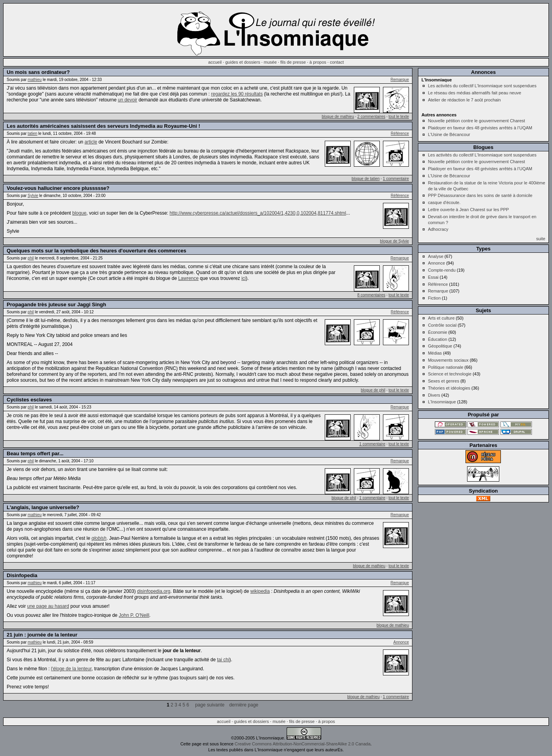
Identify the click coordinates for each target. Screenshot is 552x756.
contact (337, 62)
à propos (318, 62)
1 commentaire (396, 179)
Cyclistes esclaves (29, 400)
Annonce (401, 642)
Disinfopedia (22, 575)
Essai (433, 277)
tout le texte (399, 117)
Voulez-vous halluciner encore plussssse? (58, 188)
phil (31, 258)
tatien (32, 133)
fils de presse (293, 62)
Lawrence (188, 278)
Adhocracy (438, 229)
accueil (215, 62)
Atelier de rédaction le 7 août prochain (464, 100)
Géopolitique (440, 346)
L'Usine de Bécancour (449, 134)
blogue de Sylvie (395, 241)
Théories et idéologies (449, 388)
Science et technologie (450, 374)
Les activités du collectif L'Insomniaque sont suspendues (482, 86)
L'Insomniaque (442, 402)
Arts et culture (441, 318)
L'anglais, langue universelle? (43, 507)
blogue (79, 213)
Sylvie (33, 196)
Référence (400, 133)
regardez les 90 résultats (237, 94)
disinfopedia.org (154, 591)
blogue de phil (373, 390)
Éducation (437, 339)
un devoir (128, 100)
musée (270, 62)
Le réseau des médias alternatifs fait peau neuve (474, 93)
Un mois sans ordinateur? (38, 72)
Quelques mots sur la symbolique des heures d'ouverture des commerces (97, 251)
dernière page (244, 705)
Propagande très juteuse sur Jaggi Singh (56, 304)
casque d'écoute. (444, 202)
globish (99, 538)
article (91, 142)
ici (244, 278)
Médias (435, 353)
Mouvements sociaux (448, 360)
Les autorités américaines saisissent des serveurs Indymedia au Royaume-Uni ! (103, 126)
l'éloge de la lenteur (71, 669)
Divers (434, 395)
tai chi (223, 660)
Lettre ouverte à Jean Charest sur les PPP (468, 210)
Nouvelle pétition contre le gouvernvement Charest (476, 121)
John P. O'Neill (134, 615)
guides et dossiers (243, 62)
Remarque (400, 80)
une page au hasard (48, 606)
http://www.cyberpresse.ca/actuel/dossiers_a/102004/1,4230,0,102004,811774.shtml (258, 213)
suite (541, 239)
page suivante (210, 705)
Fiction (434, 298)
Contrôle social (442, 325)
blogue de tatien (365, 179)
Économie (437, 332)
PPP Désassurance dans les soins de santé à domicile (480, 195)
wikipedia (260, 591)
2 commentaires (371, 117)
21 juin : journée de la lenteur (42, 635)
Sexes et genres (443, 381)
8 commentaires (371, 295)
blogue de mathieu (338, 117)
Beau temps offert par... (35, 453)
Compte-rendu (442, 270)
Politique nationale (445, 367)
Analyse (435, 256)
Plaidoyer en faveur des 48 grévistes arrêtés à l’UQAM (480, 128)
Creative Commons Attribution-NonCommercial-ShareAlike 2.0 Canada (303, 744)
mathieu (35, 80)
